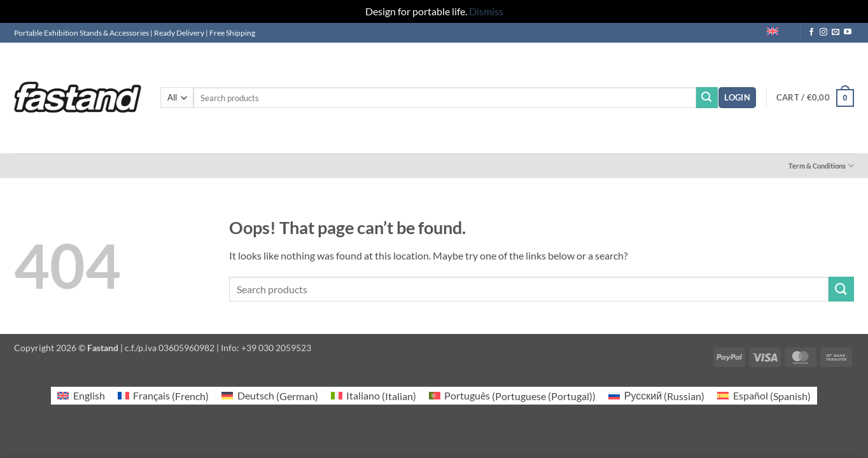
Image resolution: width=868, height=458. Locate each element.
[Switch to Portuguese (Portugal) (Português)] (512, 396)
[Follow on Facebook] (811, 32)
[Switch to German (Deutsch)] (269, 396)
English (763, 33)
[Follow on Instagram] (823, 32)
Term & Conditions (821, 166)
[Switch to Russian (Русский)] (656, 396)
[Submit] (707, 98)
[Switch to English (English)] (81, 396)
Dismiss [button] (486, 11)
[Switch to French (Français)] (163, 396)
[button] (737, 98)
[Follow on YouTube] (848, 32)
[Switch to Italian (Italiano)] (374, 396)
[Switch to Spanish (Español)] (764, 396)
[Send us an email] (836, 32)
